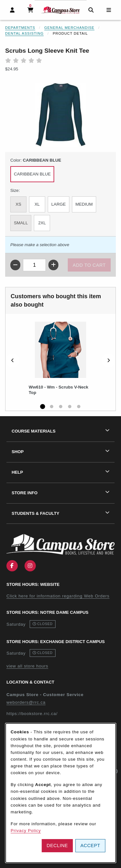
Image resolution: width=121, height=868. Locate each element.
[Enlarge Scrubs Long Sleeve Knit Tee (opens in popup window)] (61, 115)
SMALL (21, 223)
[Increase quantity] (53, 265)
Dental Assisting (24, 33)
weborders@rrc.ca (26, 702)
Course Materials (34, 431)
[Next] (108, 360)
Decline (57, 846)
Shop (18, 452)
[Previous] (13, 360)
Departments (20, 28)
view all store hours (27, 666)
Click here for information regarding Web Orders (58, 596)
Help (17, 472)
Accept (90, 846)
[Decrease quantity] (15, 265)
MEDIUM (84, 204)
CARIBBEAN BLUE (32, 174)
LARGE (59, 204)
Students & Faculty (35, 513)
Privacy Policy (26, 831)
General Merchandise (69, 28)
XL (37, 204)
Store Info (25, 493)
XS (18, 204)
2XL (42, 223)
